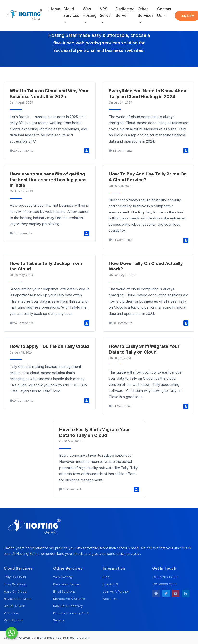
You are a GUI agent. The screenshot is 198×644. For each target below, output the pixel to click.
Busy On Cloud (15, 584)
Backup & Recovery (68, 606)
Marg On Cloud (15, 591)
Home (55, 9)
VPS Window (13, 620)
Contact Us (164, 12)
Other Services (146, 12)
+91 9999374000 (165, 584)
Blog (106, 577)
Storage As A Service (69, 599)
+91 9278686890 (165, 577)
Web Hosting (90, 12)
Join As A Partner (116, 591)
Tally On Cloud (15, 577)
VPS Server (106, 12)
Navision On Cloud (18, 599)
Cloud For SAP (14, 606)
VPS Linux (11, 613)
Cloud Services (71, 12)
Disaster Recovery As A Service (71, 617)
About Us (110, 599)
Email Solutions (64, 591)
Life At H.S (110, 584)
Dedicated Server (125, 12)
